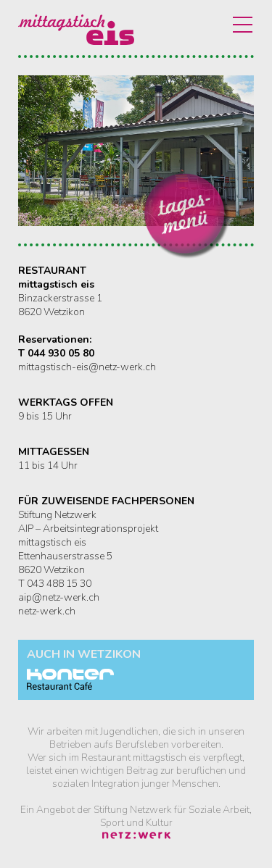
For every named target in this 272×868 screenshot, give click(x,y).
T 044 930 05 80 (56, 353)
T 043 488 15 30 (55, 584)
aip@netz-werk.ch (59, 597)
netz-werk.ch (47, 611)
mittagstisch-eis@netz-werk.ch (87, 367)
